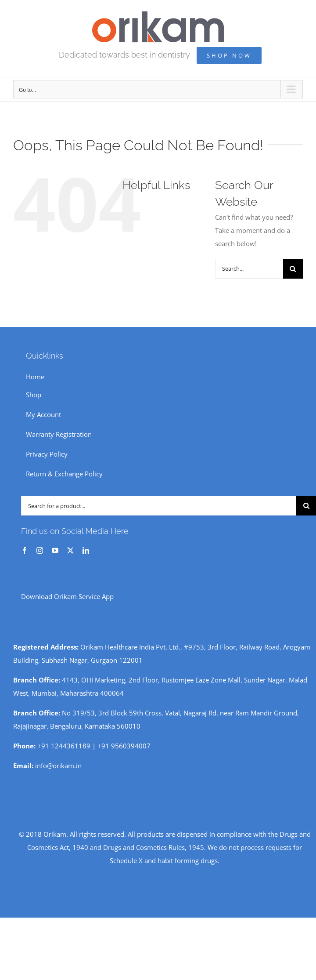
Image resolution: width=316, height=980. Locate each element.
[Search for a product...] (159, 506)
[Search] (293, 269)
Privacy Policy (47, 454)
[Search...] (249, 269)
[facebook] (24, 550)
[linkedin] (86, 550)
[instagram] (40, 550)
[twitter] (70, 550)
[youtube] (55, 550)
